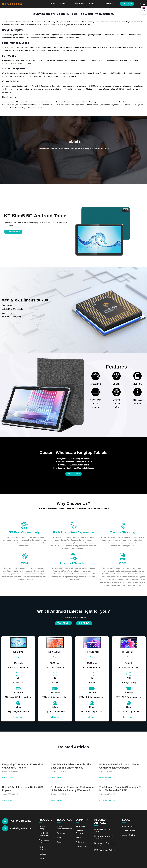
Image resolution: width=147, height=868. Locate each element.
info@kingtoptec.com (21, 828)
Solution (79, 4)
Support (61, 833)
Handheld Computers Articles (104, 837)
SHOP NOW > (84, 623)
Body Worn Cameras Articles (104, 844)
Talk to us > (64, 623)
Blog (59, 838)
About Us (80, 826)
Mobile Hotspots (43, 827)
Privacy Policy (129, 826)
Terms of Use (129, 831)
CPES (41, 858)
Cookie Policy (129, 835)
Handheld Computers (44, 834)
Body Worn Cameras (44, 841)
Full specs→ (18, 717)
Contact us (127, 4)
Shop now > (74, 474)
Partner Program (80, 832)
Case (59, 842)
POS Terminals (43, 848)
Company (109, 4)
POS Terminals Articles (105, 850)
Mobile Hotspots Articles (102, 830)
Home (53, 4)
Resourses (93, 4)
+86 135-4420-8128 (20, 821)
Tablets (42, 854)
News (78, 838)
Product (64, 4)
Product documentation (65, 827)
